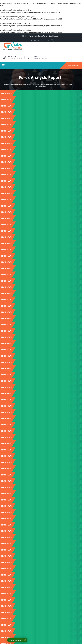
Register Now (73, 65)
